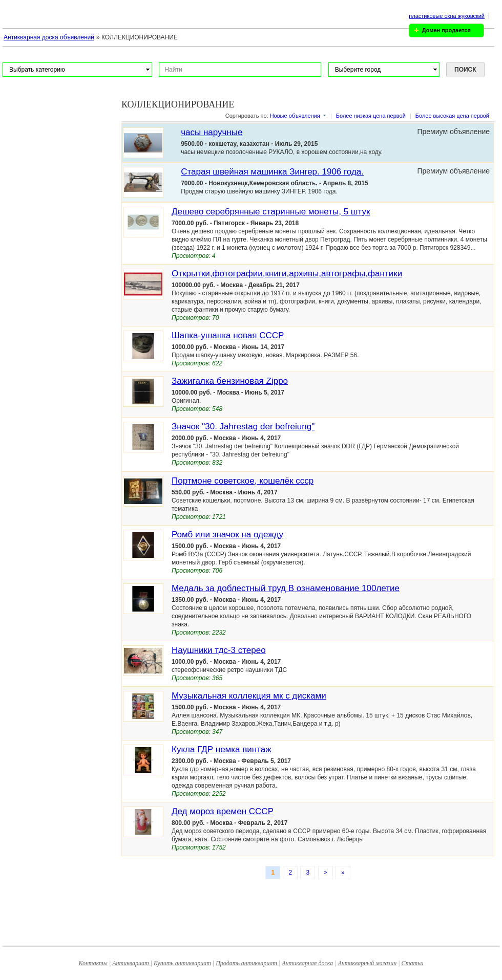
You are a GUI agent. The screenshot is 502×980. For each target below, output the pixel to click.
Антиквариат (131, 963)
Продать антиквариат (247, 963)
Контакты (93, 963)
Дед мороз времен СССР (223, 811)
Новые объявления (295, 116)
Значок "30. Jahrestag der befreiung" (243, 427)
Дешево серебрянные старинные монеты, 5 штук (271, 212)
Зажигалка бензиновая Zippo (230, 381)
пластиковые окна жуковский (447, 16)
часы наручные (212, 132)
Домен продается (446, 30)
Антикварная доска (307, 963)
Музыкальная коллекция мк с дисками (249, 696)
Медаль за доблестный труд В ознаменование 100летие (286, 588)
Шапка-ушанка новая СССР (228, 335)
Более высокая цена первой (452, 116)
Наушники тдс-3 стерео (219, 650)
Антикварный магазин (367, 963)
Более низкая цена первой (371, 116)
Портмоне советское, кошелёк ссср (243, 481)
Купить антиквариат (182, 963)
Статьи (413, 963)
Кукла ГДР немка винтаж (222, 749)
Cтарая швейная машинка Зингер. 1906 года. (272, 172)
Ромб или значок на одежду (227, 535)
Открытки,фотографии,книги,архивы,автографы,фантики (287, 274)
